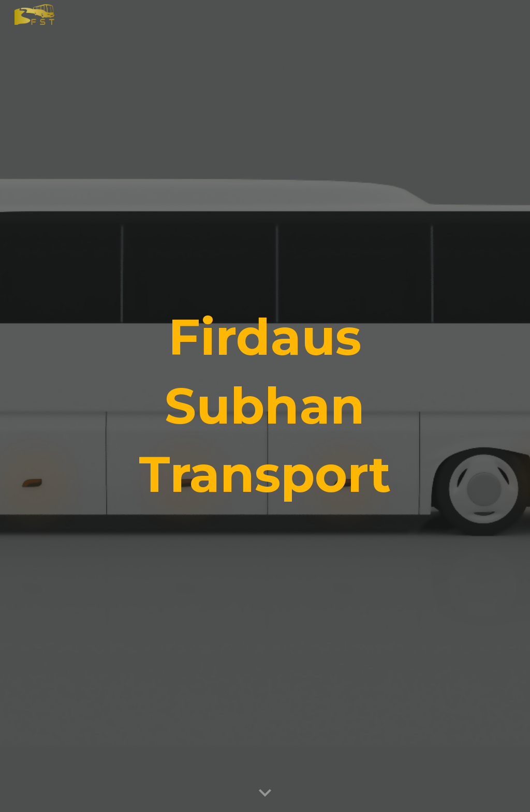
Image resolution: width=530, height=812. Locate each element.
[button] (265, 793)
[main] (265, 406)
